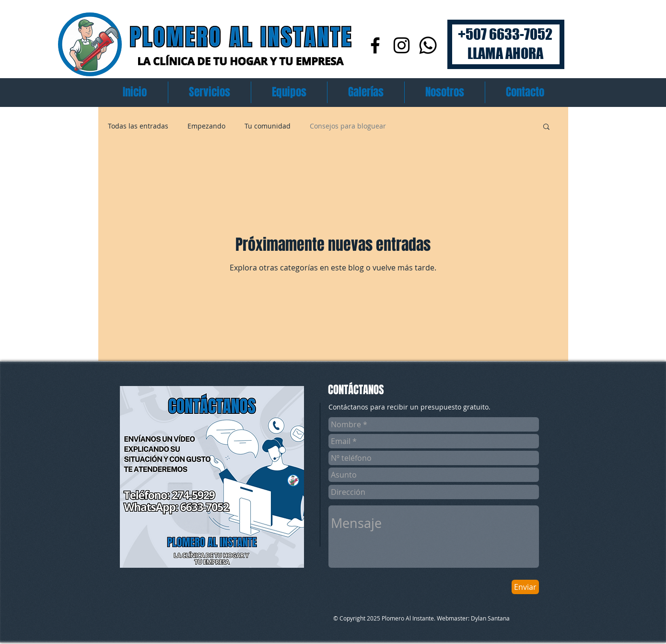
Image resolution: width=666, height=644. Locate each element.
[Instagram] (402, 45)
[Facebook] (375, 45)
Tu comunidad (268, 126)
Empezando (206, 126)
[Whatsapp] (428, 45)
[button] (546, 127)
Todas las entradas (138, 126)
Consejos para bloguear (348, 126)
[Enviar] (525, 587)
